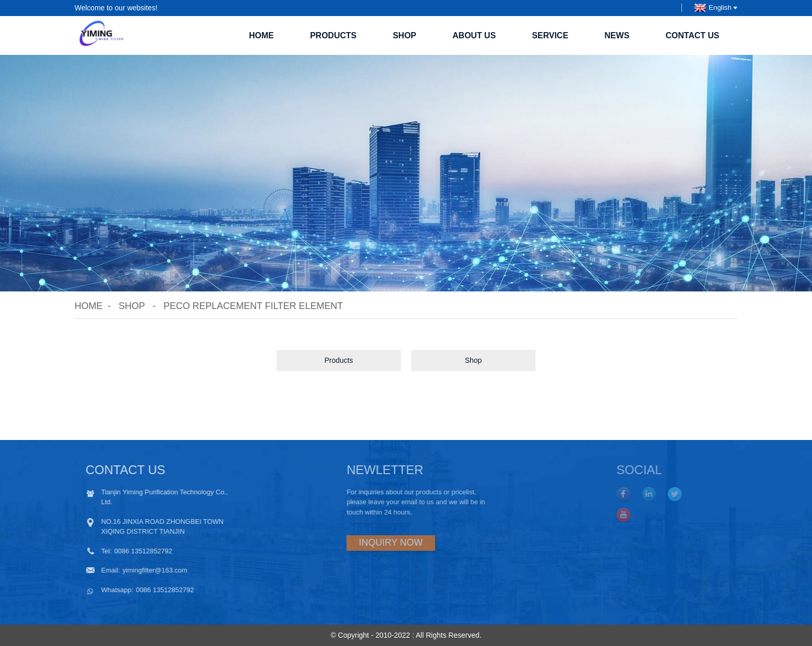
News (617, 35)
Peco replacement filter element (253, 306)
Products (334, 35)
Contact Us (692, 35)
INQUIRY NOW (352, 542)
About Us (474, 35)
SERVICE (550, 35)
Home (262, 35)
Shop (404, 35)
